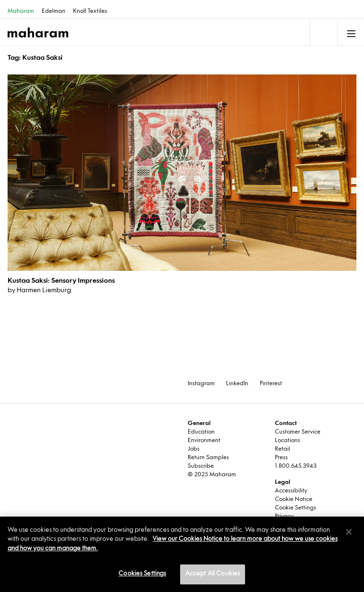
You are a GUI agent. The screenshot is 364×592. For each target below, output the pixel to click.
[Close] (349, 532)
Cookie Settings (296, 508)
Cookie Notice (294, 499)
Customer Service (298, 432)
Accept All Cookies (213, 574)
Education (201, 432)
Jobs (194, 449)
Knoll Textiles (90, 11)
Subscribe (201, 466)
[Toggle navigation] (323, 32)
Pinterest (271, 384)
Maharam (21, 11)
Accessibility (291, 491)
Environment (204, 441)
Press (281, 458)
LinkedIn (237, 384)
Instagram (201, 384)
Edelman (54, 11)
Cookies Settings (142, 574)
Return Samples (208, 458)
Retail (282, 449)
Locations (287, 441)
